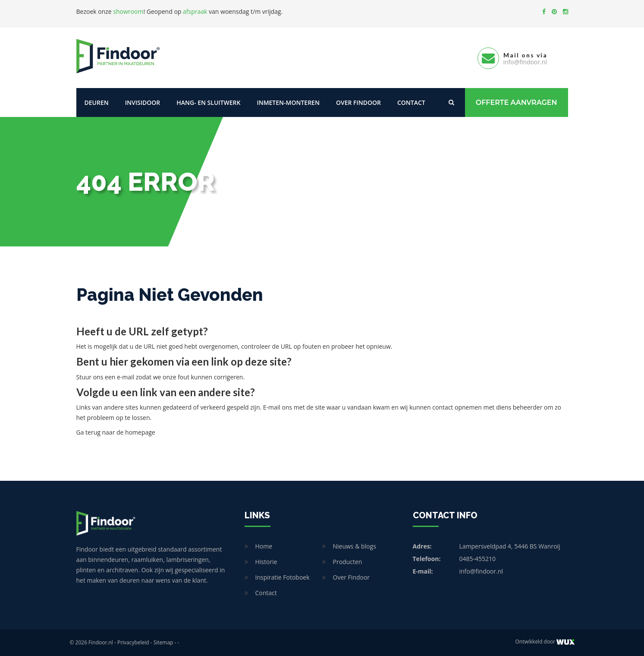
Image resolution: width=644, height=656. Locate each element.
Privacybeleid (133, 642)
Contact (411, 102)
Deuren (97, 102)
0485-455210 (478, 559)
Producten (348, 562)
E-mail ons (278, 407)
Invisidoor (143, 102)
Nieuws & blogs (355, 546)
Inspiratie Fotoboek (283, 577)
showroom (128, 11)
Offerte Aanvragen (517, 102)
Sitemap (163, 642)
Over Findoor (358, 102)
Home (264, 546)
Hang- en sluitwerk (208, 102)
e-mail (126, 377)
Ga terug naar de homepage (116, 432)
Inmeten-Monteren (288, 102)
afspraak (195, 11)
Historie (266, 562)
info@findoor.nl (481, 571)
